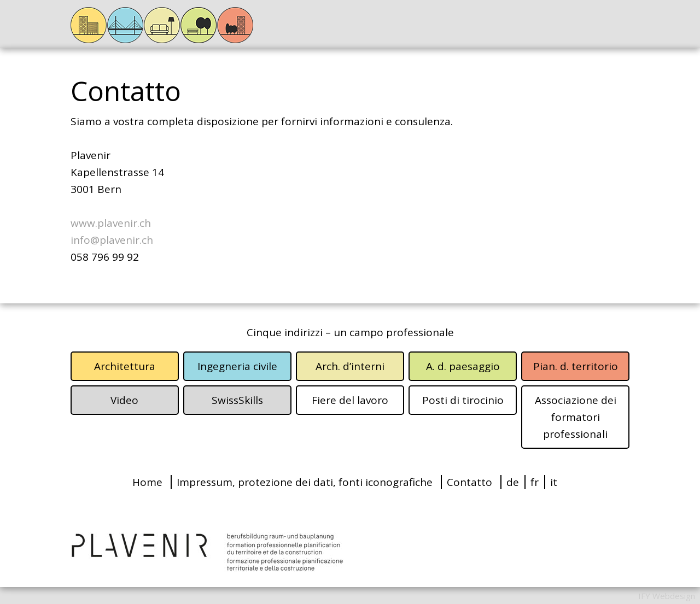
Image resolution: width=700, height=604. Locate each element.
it (554, 482)
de (513, 482)
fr (535, 482)
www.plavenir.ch (111, 223)
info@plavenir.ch (112, 240)
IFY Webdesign (667, 596)
